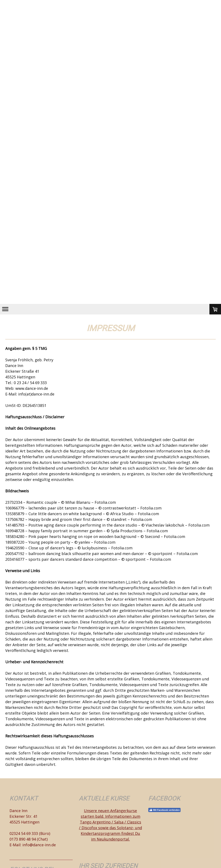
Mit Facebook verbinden (164, 810)
